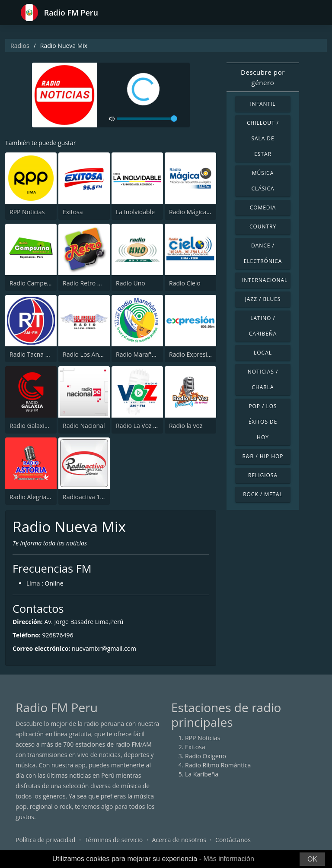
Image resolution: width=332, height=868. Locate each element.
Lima (33, 583)
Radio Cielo (185, 283)
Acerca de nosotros (179, 840)
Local (263, 353)
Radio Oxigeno (206, 756)
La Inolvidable (135, 212)
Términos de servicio (114, 840)
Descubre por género (263, 77)
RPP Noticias (27, 212)
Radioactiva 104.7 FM (93, 497)
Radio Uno (131, 283)
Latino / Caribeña (263, 326)
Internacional (265, 280)
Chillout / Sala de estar (263, 138)
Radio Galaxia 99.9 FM (40, 426)
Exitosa (73, 212)
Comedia (263, 207)
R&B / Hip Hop (263, 456)
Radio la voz (186, 426)
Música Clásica (263, 181)
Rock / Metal (263, 494)
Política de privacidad (45, 840)
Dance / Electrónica (263, 253)
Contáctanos (233, 840)
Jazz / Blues (263, 299)
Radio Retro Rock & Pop (96, 283)
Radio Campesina (34, 283)
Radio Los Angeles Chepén (100, 354)
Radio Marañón (137, 354)
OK (312, 859)
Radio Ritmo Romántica (218, 765)
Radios (20, 46)
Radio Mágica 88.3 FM (200, 212)
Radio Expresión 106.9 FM (205, 354)
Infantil (263, 104)
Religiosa (263, 475)
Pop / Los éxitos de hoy (263, 422)
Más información (228, 859)
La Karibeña (202, 774)
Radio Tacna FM (32, 354)
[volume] (147, 119)
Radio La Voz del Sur (144, 426)
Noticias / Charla (263, 379)
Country (263, 227)
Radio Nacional (84, 426)
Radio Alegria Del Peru (41, 497)
